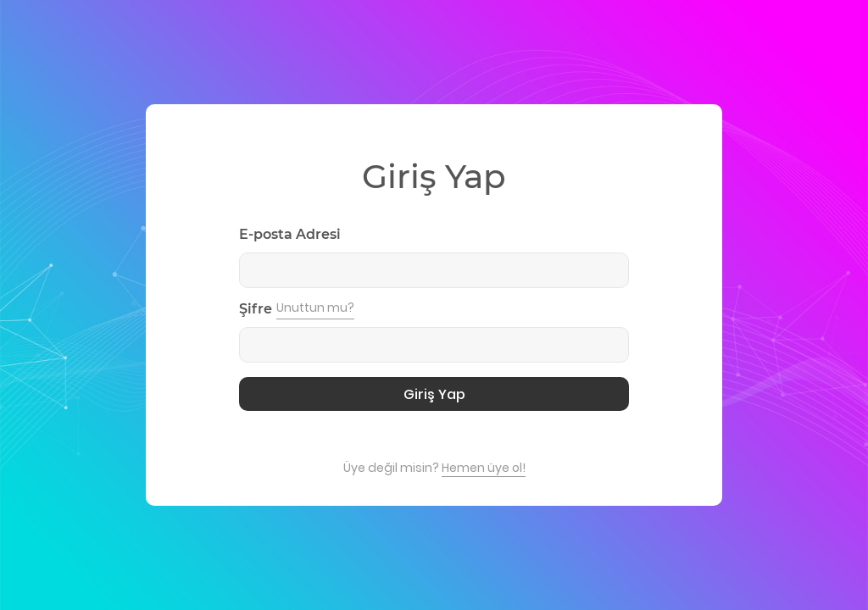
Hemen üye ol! (484, 468)
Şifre (256, 309)
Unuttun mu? (315, 308)
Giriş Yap (434, 394)
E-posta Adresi (290, 234)
